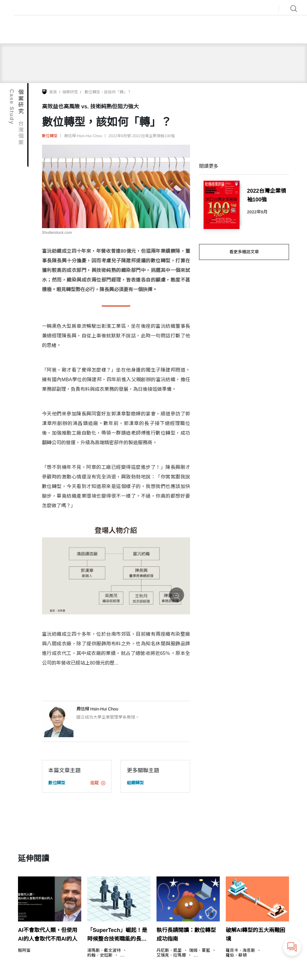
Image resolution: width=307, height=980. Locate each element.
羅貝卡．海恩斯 (240, 951)
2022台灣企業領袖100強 (267, 195)
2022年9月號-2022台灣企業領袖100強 (142, 136)
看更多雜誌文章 (244, 252)
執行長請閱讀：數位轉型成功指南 (186, 935)
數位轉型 (50, 136)
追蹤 (98, 783)
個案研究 (70, 92)
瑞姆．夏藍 (200, 951)
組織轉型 (135, 783)
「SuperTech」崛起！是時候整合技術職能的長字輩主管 (117, 935)
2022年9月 (257, 212)
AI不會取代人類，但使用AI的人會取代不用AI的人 (48, 935)
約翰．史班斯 (100, 955)
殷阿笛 (24, 951)
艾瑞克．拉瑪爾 (171, 955)
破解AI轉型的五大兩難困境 (255, 935)
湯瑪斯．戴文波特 (104, 951)
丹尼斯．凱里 (169, 951)
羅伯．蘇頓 (236, 955)
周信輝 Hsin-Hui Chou (83, 136)
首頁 (53, 92)
